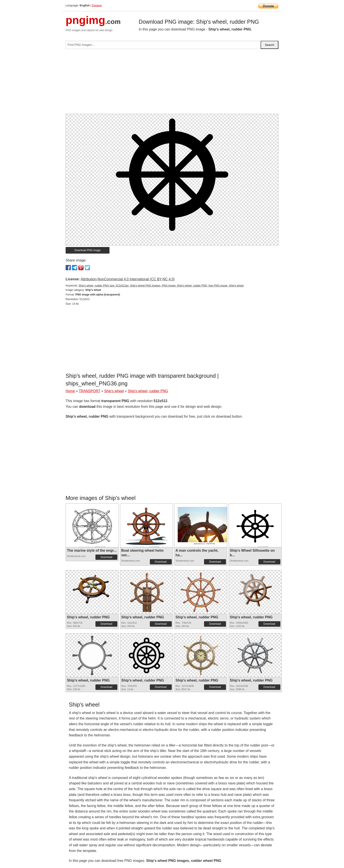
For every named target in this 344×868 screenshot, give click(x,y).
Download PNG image (88, 250)
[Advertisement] (172, 83)
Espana (97, 5)
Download (106, 557)
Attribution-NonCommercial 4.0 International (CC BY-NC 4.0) (128, 279)
